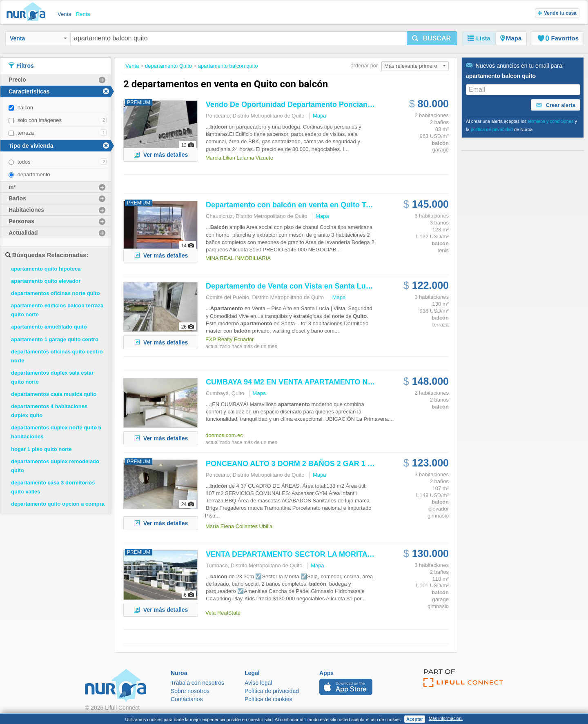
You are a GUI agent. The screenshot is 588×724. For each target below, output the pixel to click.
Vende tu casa (557, 13)
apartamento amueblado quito (49, 327)
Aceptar (415, 719)
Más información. (446, 718)
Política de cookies (268, 699)
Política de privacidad (272, 691)
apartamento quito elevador (46, 281)
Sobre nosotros (190, 691)
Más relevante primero (415, 66)
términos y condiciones (551, 121)
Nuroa (28, 12)
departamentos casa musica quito (54, 394)
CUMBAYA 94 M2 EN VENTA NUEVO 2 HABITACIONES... (332, 382)
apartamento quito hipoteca (46, 269)
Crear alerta (556, 105)
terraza (26, 133)
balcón (25, 108)
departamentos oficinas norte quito (55, 293)
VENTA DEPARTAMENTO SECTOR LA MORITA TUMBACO (306, 554)
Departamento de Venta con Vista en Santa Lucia (291, 286)
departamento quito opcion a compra (58, 504)
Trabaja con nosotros (197, 683)
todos (24, 162)
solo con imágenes (40, 120)
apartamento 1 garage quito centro (55, 339)
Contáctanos (187, 699)
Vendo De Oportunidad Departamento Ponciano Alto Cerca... (311, 104)
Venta (38, 38)
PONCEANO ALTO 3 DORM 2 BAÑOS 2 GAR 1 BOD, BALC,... (311, 464)
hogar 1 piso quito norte (41, 449)
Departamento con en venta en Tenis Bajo (302, 205)
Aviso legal (258, 683)
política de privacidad (492, 129)
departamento (34, 174)
